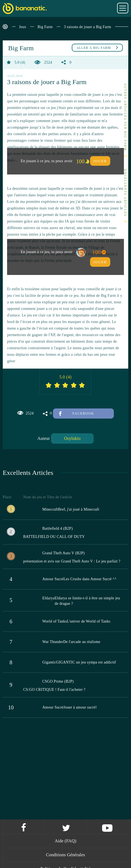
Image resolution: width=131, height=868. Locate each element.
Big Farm (45, 27)
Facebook (77, 413)
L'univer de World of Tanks (89, 621)
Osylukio (72, 438)
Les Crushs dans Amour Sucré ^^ (90, 579)
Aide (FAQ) (65, 841)
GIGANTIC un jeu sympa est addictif (86, 662)
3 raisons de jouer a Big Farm (87, 27)
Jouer (100, 161)
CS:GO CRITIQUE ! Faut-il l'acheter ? (54, 690)
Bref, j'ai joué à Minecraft (78, 509)
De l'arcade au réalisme (82, 642)
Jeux (23, 27)
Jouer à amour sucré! (80, 707)
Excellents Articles (125, 193)
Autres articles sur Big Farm (125, 117)
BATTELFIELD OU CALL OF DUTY (54, 537)
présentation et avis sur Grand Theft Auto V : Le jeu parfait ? (72, 561)
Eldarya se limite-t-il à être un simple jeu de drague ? (87, 601)
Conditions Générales (65, 855)
